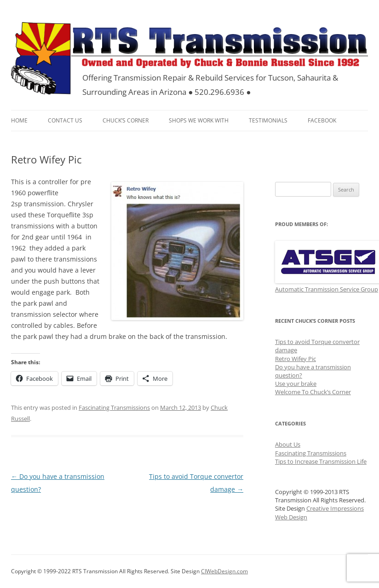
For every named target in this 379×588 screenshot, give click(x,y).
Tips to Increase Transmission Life (321, 461)
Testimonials (268, 120)
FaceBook (322, 120)
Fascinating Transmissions (114, 408)
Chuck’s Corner (126, 120)
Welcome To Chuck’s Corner (313, 392)
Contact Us (65, 120)
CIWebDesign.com (224, 571)
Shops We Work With (199, 120)
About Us (288, 444)
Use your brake (296, 384)
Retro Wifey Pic (296, 359)
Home (19, 120)
